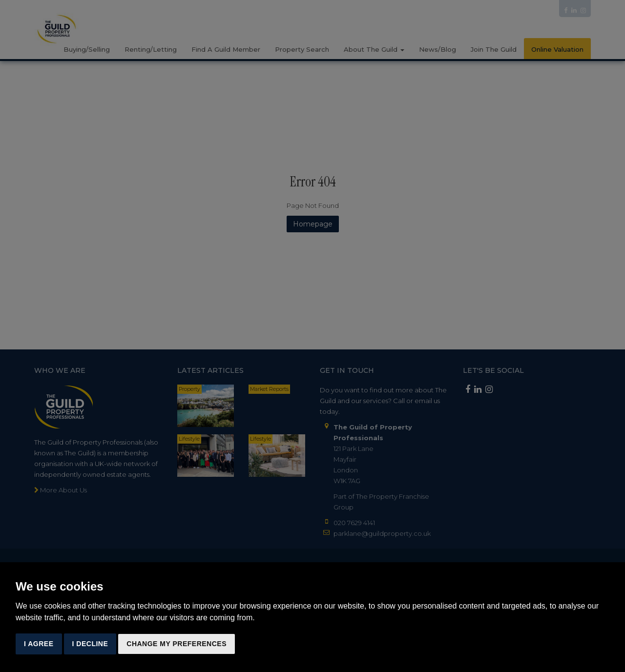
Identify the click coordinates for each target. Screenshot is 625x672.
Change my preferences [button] (177, 644)
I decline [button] (90, 644)
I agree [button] (39, 644)
